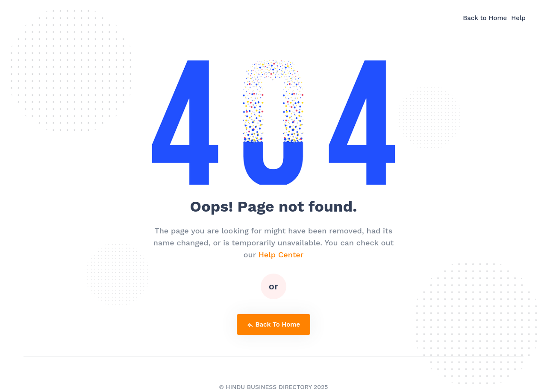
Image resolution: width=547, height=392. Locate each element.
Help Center (281, 255)
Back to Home (485, 18)
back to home (273, 324)
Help (518, 18)
